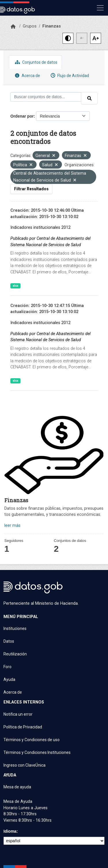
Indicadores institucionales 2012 (40, 227)
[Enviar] (89, 98)
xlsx (15, 286)
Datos (9, 641)
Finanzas (52, 26)
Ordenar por (22, 116)
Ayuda (9, 679)
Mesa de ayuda (17, 787)
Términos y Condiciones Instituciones (37, 752)
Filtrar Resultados (31, 189)
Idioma (10, 831)
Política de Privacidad (23, 727)
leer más (12, 526)
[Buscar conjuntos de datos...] (46, 97)
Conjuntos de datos (35, 62)
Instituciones (15, 628)
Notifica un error (18, 714)
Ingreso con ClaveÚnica (24, 765)
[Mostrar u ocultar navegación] (100, 8)
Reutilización (15, 654)
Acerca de (27, 75)
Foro (7, 667)
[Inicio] (13, 27)
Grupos (30, 26)
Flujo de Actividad (69, 75)
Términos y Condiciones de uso (32, 740)
